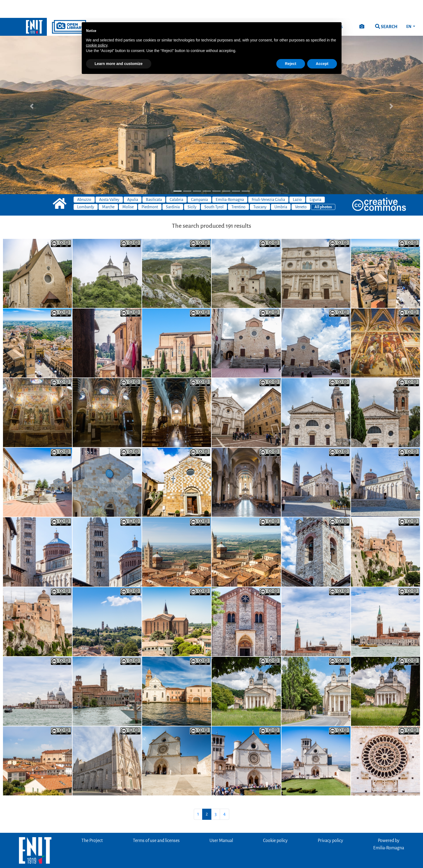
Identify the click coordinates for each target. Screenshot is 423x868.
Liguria (315, 182)
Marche (108, 189)
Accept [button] (322, 46)
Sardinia (173, 189)
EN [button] (409, 9)
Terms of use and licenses (156, 823)
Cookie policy (275, 823)
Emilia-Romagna (230, 182)
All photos (323, 189)
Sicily (192, 189)
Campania (199, 182)
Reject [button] (291, 46)
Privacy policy (330, 823)
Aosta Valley (109, 182)
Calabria (176, 182)
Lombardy (86, 189)
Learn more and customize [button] (119, 46)
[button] (32, 88)
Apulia (133, 182)
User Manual (221, 823)
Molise (128, 189)
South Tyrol (214, 189)
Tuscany (260, 189)
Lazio (297, 182)
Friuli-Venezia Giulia (268, 182)
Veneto (301, 189)
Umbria (281, 189)
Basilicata (154, 182)
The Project (92, 823)
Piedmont (150, 189)
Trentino (238, 189)
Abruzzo (84, 182)
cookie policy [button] (97, 27)
